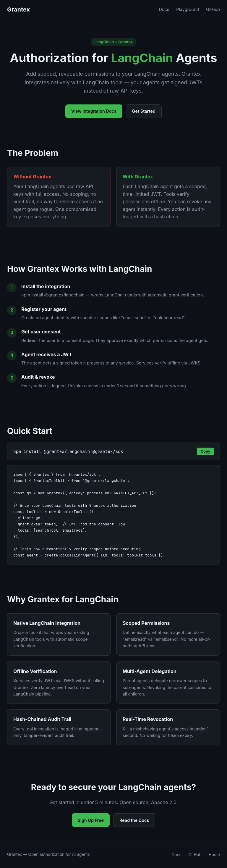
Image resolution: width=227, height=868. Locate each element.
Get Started (144, 111)
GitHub (213, 9)
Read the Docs (134, 820)
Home (214, 855)
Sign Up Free (91, 820)
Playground (188, 9)
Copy (205, 451)
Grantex (18, 9)
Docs (164, 9)
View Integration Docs (94, 111)
